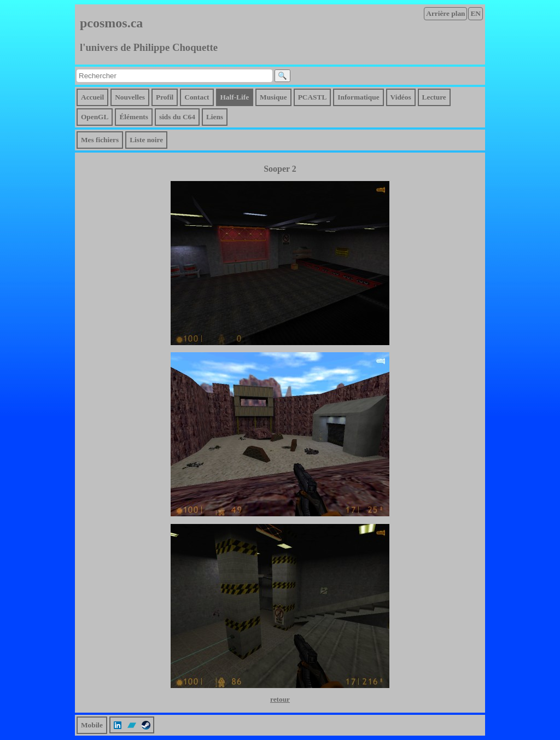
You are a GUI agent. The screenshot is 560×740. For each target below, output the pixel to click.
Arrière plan (445, 13)
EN (476, 13)
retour (280, 699)
